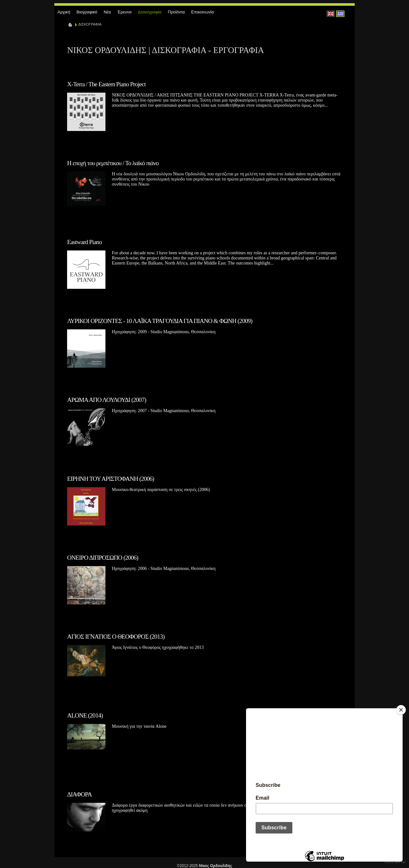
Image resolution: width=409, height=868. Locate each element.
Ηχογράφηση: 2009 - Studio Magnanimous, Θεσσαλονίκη (164, 332)
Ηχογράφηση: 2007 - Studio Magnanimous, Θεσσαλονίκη (164, 411)
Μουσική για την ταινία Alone (139, 726)
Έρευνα (124, 12)
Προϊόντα (176, 12)
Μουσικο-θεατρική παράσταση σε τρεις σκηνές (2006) (161, 490)
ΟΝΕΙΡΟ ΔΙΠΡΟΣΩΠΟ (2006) (103, 558)
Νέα (108, 12)
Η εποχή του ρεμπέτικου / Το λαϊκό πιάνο (113, 163)
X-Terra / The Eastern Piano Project (106, 84)
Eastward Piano (84, 242)
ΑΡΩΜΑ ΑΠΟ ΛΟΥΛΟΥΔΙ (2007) (107, 400)
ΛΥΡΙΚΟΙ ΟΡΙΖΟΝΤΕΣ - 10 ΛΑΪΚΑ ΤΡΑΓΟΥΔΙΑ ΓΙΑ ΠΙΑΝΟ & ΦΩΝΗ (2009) (160, 321)
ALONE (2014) (85, 715)
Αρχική (64, 12)
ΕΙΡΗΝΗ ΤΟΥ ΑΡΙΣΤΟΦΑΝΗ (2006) (111, 479)
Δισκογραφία (150, 12)
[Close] (401, 710)
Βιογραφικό (87, 12)
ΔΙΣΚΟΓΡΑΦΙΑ (90, 24)
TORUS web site (395, 862)
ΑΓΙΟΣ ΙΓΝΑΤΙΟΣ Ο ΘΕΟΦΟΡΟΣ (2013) (116, 637)
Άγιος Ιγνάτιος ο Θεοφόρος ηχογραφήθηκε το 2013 (158, 647)
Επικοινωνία (202, 12)
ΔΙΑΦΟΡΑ (79, 794)
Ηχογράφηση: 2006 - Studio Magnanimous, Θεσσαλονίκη (164, 568)
